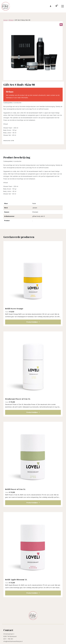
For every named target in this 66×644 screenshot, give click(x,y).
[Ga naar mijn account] (51, 6)
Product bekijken (33, 322)
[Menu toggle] (63, 6)
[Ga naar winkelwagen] (56, 6)
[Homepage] (15, 6)
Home (5, 20)
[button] (61, 25)
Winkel (11, 20)
